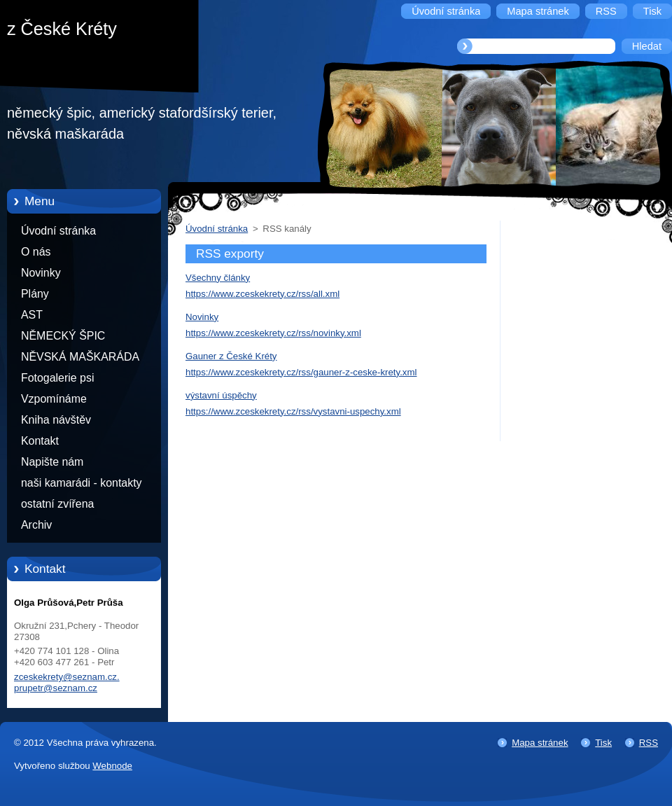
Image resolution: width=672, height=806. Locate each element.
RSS (649, 743)
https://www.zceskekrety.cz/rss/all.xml (262, 294)
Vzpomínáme (54, 399)
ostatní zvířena (57, 504)
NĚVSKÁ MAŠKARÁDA (80, 357)
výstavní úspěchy (221, 395)
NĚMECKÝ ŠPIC (63, 336)
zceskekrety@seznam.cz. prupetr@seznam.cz (67, 682)
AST (32, 315)
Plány (35, 294)
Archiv (36, 525)
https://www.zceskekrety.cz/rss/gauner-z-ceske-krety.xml (301, 372)
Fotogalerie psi (57, 378)
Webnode (112, 766)
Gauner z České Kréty (231, 356)
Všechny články (218, 278)
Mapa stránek (540, 743)
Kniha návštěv (56, 420)
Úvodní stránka (58, 231)
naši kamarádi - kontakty (82, 483)
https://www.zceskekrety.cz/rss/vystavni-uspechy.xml (293, 411)
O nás (36, 252)
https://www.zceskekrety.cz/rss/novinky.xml (273, 333)
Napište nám (52, 462)
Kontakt (40, 441)
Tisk (603, 743)
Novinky (41, 273)
